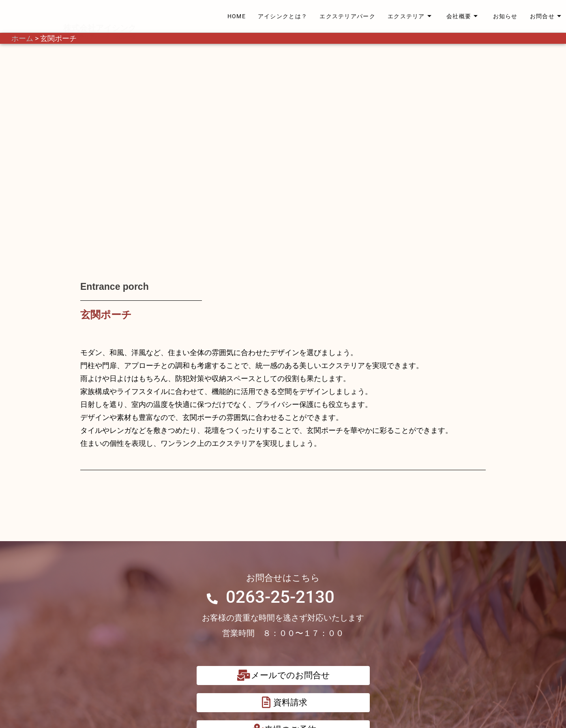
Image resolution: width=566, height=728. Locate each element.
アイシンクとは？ (283, 16)
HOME (237, 16)
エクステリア (410, 16)
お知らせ (505, 16)
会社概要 (462, 16)
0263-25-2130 (280, 416)
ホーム (22, 38)
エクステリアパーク (347, 16)
